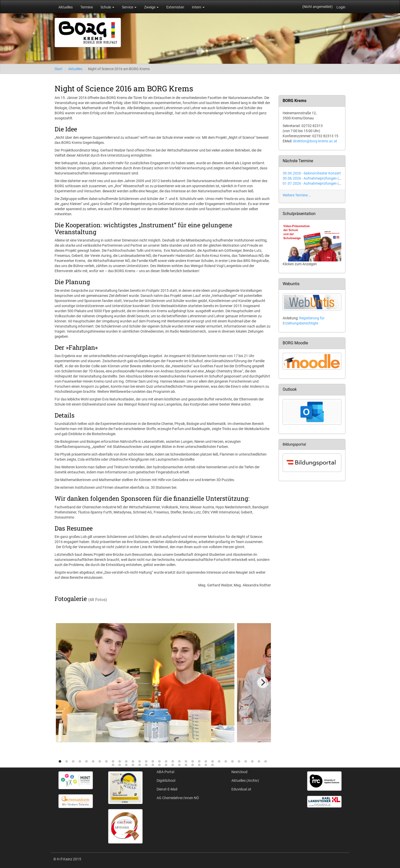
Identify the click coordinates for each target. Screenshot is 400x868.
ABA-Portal (165, 772)
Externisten (175, 7)
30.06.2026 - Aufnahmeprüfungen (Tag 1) (316, 178)
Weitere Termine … (297, 195)
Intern (198, 7)
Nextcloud (239, 772)
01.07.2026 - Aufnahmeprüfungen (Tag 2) (316, 183)
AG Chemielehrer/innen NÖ (178, 798)
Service (129, 7)
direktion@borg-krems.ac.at (315, 141)
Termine (87, 7)
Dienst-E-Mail (167, 789)
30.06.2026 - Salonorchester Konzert (312, 173)
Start (59, 69)
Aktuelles (66, 7)
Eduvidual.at (241, 789)
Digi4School (166, 781)
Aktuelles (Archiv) (245, 781)
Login (341, 7)
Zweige (151, 7)
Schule (107, 7)
